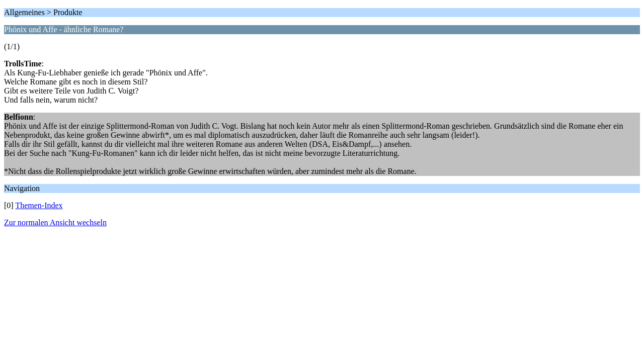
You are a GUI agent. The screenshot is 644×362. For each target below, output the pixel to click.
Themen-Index (39, 205)
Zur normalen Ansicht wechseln (55, 222)
